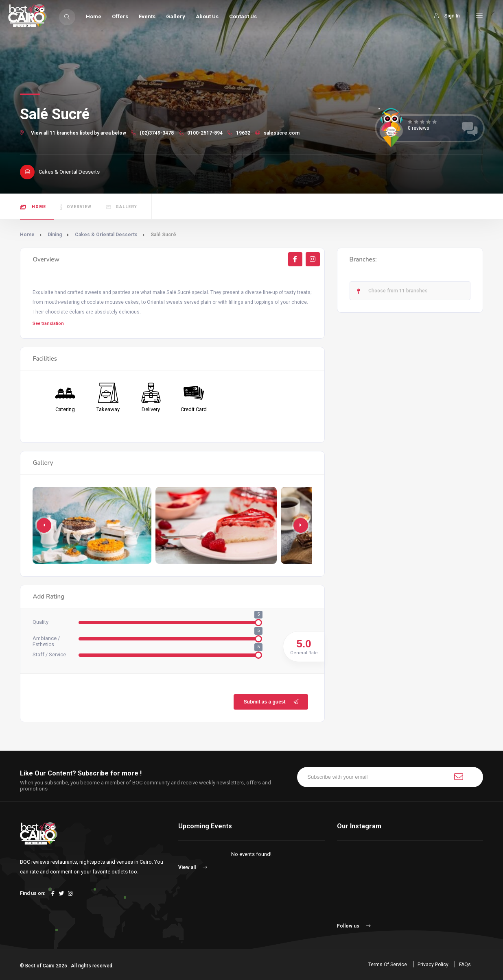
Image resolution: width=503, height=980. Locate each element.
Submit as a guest (272, 702)
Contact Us (243, 16)
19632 (239, 133)
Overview (76, 207)
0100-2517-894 (201, 133)
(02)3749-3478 (152, 133)
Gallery (176, 16)
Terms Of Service (388, 965)
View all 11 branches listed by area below (79, 133)
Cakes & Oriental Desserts (106, 235)
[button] (301, 525)
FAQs (465, 965)
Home (94, 16)
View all (193, 867)
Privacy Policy (433, 965)
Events (147, 16)
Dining (55, 235)
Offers (120, 16)
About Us (207, 16)
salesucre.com (277, 133)
